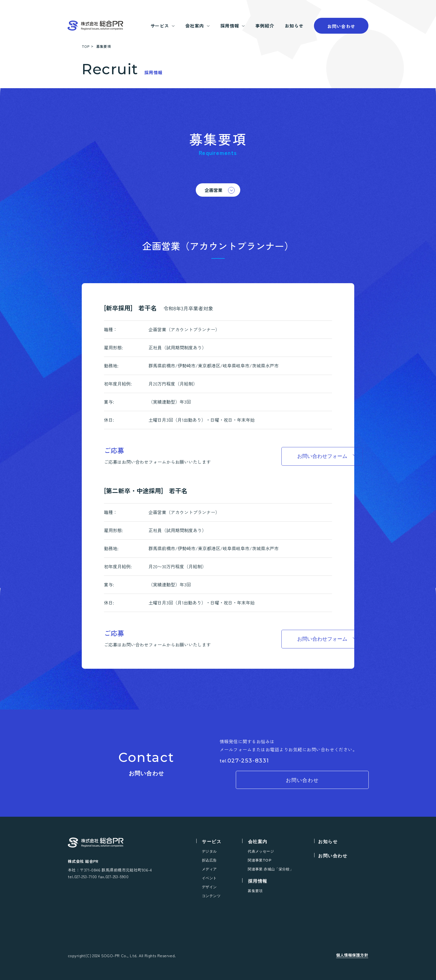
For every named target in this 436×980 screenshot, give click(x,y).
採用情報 (258, 881)
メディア (209, 869)
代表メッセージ (261, 851)
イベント (209, 878)
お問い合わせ (341, 26)
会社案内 (258, 842)
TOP (86, 46)
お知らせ (294, 26)
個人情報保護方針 (352, 955)
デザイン (209, 887)
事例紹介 (265, 26)
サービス (212, 842)
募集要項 (255, 891)
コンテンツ (211, 896)
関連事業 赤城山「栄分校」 (271, 869)
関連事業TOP (260, 860)
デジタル (209, 851)
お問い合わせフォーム (288, 456)
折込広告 (209, 860)
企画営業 (214, 190)
